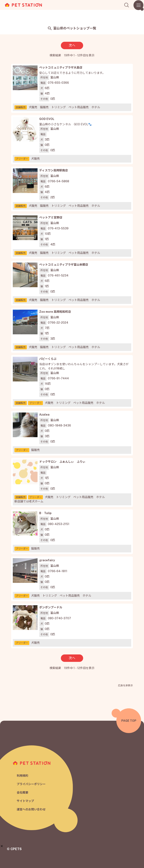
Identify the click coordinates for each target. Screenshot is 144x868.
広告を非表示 (125, 686)
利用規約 (22, 776)
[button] (2, 846)
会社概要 (22, 792)
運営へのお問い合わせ (31, 809)
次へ (72, 45)
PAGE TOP (129, 721)
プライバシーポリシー (31, 784)
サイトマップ (25, 801)
